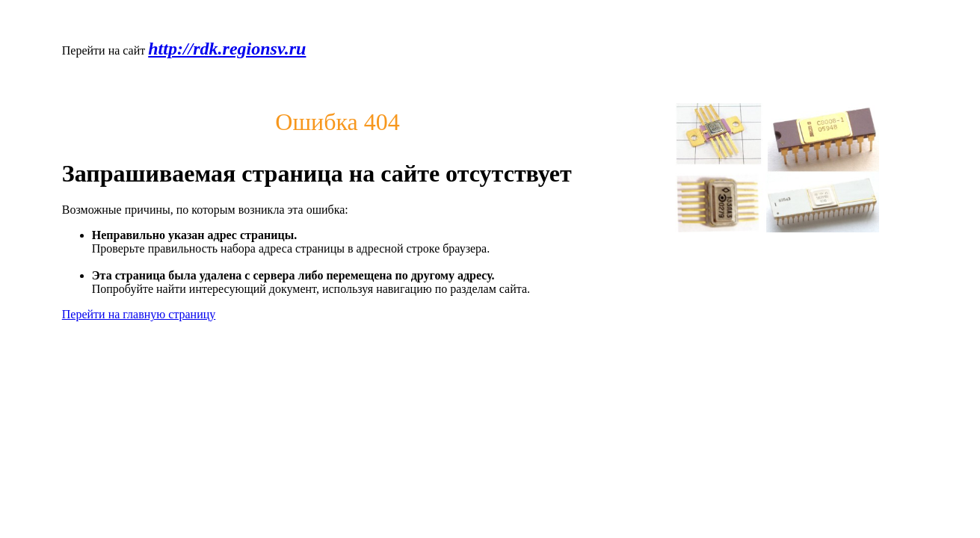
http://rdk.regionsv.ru (227, 49)
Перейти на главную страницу (139, 314)
